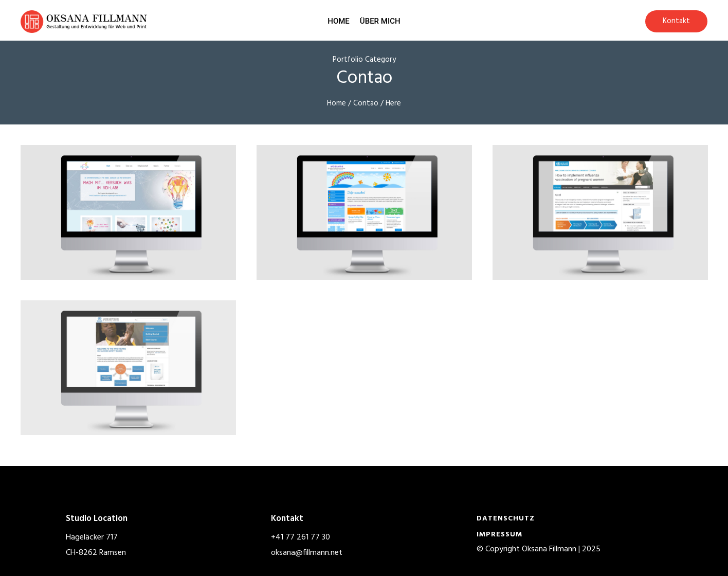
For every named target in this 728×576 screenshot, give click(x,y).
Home (339, 21)
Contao (366, 103)
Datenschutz (506, 519)
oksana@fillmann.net (307, 553)
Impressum (499, 535)
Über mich (380, 21)
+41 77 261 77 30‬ (301, 537)
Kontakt (676, 21)
